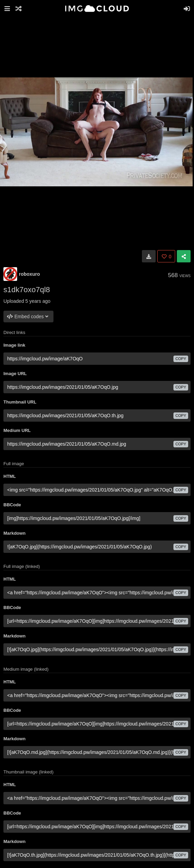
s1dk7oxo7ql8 (27, 290)
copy (181, 359)
